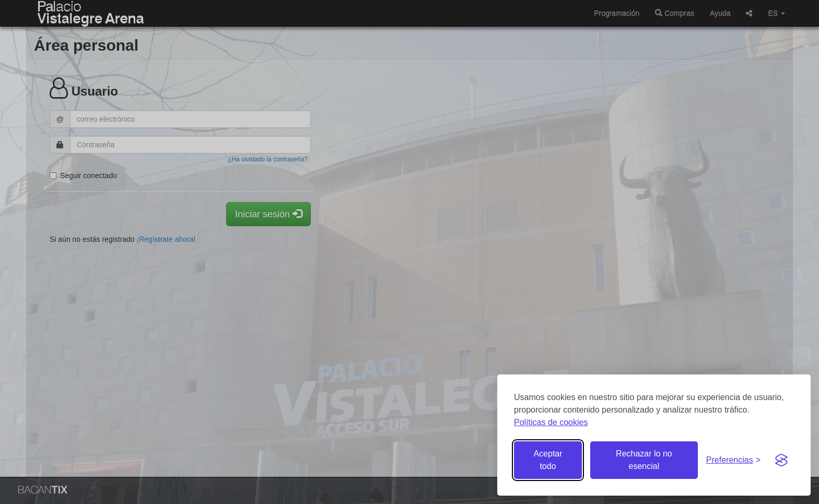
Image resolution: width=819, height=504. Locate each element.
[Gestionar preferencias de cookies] (733, 460)
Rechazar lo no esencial (644, 460)
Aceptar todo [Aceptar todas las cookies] (548, 460)
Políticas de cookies (551, 422)
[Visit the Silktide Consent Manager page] (781, 460)
